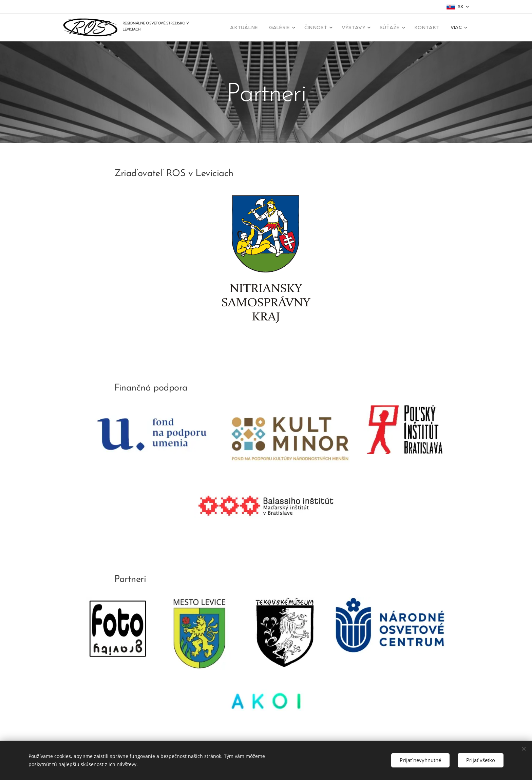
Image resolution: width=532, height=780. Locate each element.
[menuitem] (259, 27)
